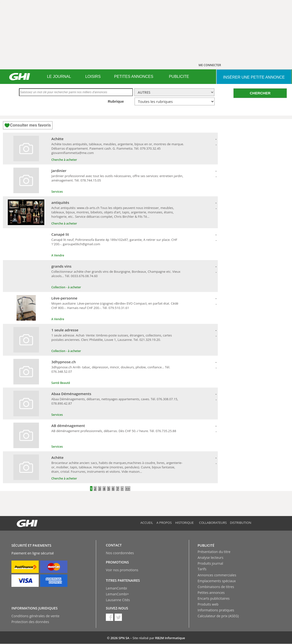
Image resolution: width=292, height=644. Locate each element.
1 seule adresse (65, 330)
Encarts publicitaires (214, 598)
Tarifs (202, 569)
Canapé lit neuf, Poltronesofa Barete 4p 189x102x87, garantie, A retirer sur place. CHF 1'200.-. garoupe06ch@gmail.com (114, 242)
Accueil (147, 523)
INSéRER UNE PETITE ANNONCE (254, 77)
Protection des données (30, 622)
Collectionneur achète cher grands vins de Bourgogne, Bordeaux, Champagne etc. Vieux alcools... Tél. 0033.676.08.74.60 (116, 274)
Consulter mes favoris (30, 125)
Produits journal (210, 563)
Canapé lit (60, 234)
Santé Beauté (61, 383)
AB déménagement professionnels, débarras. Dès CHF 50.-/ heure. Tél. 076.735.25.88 (114, 431)
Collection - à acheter (66, 287)
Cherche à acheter (64, 160)
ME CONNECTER (210, 65)
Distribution (241, 523)
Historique (184, 523)
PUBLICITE (179, 77)
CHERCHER (260, 93)
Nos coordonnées (120, 553)
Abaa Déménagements (71, 394)
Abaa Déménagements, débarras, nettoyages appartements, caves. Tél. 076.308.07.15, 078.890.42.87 (115, 401)
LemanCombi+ (117, 594)
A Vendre (58, 255)
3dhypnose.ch (64, 362)
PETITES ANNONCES (134, 77)
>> (128, 489)
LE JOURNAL (59, 77)
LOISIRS (93, 77)
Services (57, 192)
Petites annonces (211, 593)
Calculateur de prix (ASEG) (218, 616)
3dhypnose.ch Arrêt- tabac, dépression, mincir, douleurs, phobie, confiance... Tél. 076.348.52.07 (111, 369)
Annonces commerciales (217, 575)
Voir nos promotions (122, 570)
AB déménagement (68, 426)
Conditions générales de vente (35, 616)
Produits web (208, 604)
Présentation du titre (214, 552)
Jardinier (59, 171)
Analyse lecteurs (210, 558)
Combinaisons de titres (216, 587)
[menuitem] (59, 77)
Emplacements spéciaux (217, 581)
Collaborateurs (213, 523)
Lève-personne (64, 298)
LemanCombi (116, 588)
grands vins (61, 266)
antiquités (60, 202)
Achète (57, 139)
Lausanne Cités (118, 600)
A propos (164, 523)
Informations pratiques (216, 610)
